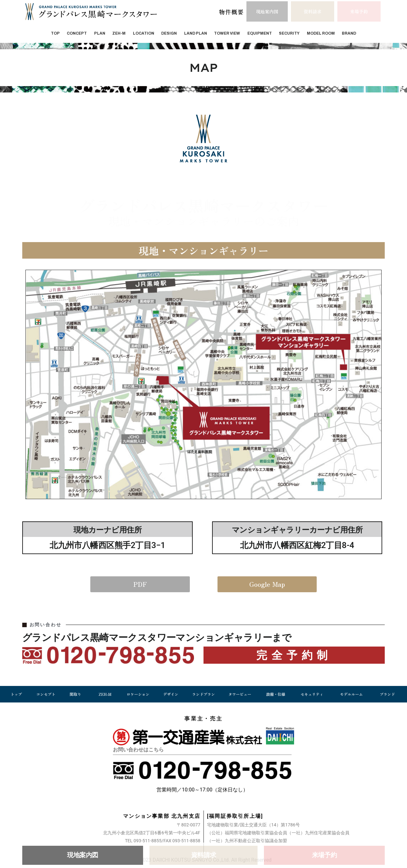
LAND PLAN (196, 33)
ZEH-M (119, 33)
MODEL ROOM (321, 33)
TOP (55, 33)
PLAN (100, 33)
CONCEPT (77, 33)
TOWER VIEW (227, 33)
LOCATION (144, 33)
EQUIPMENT (260, 33)
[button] (313, 11)
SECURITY (289, 33)
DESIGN (169, 33)
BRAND (349, 33)
